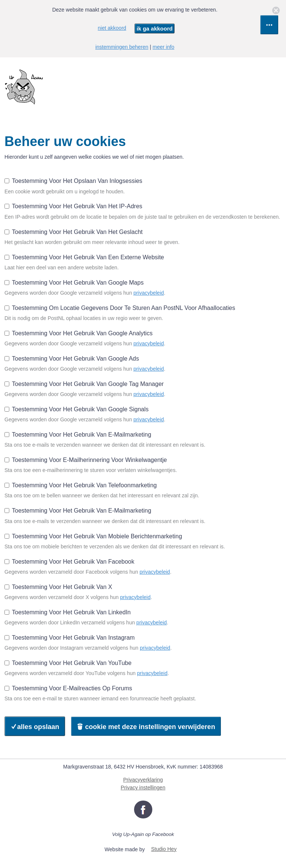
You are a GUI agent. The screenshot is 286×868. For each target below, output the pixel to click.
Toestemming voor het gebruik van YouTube (68, 663)
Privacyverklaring (143, 780)
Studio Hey (164, 849)
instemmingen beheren (122, 47)
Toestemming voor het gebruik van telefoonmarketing (81, 485)
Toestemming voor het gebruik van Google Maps (74, 283)
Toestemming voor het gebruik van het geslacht (74, 232)
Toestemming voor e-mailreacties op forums (68, 688)
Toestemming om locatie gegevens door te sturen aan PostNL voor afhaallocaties (120, 308)
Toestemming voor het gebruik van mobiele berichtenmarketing (93, 536)
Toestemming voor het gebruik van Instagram (70, 638)
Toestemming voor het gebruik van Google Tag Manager (84, 384)
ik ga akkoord (155, 28)
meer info (163, 47)
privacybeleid (149, 293)
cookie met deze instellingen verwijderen (146, 727)
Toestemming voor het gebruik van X (58, 587)
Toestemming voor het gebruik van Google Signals (77, 409)
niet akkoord (112, 28)
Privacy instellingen (143, 788)
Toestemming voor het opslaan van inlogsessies (73, 181)
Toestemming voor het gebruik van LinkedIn (68, 612)
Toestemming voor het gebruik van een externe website (84, 257)
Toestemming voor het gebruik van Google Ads (72, 359)
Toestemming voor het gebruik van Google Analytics (79, 333)
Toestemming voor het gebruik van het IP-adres (73, 206)
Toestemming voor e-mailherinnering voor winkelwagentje (86, 460)
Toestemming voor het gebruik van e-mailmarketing (78, 435)
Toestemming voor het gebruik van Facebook (69, 562)
